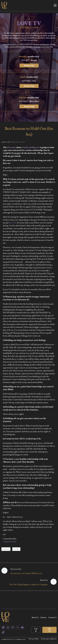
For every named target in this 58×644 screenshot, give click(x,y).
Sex (24, 142)
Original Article (10, 541)
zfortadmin (17, 142)
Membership (29, 65)
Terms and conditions (49, 639)
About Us (35, 617)
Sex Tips (16, 549)
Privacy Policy (34, 639)
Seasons (43, 617)
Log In (36, 630)
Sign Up (49, 630)
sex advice (6, 549)
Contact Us (52, 617)
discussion (11, 147)
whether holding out (31, 147)
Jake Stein (13, 223)
